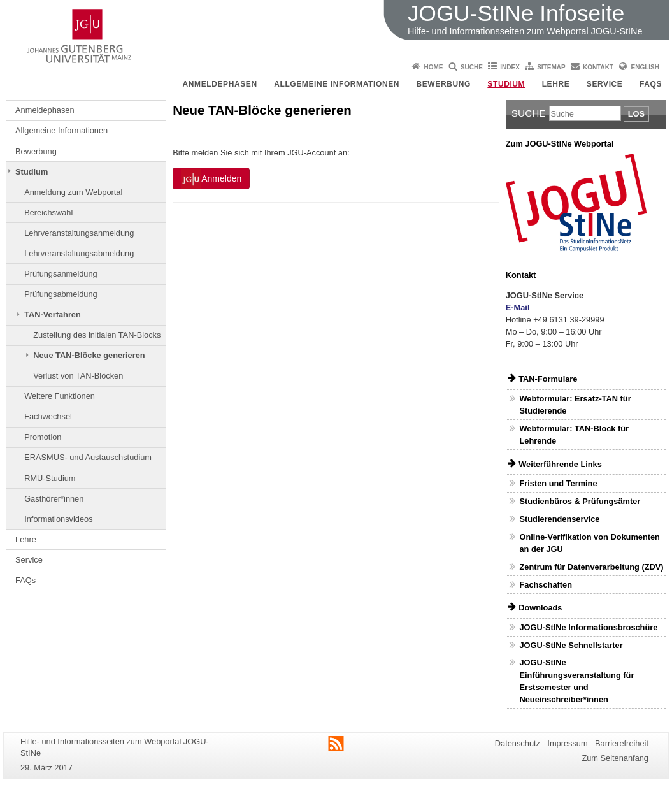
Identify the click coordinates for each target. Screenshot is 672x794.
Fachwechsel (48, 416)
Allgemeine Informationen (337, 84)
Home (434, 67)
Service (605, 84)
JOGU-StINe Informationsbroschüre (588, 627)
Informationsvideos (58, 519)
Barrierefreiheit (622, 743)
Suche (472, 67)
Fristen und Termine (558, 483)
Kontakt (598, 67)
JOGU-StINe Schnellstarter (571, 645)
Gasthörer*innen (54, 499)
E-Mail (518, 307)
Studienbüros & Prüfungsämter (580, 501)
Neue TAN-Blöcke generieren (89, 355)
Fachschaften (546, 585)
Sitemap (551, 67)
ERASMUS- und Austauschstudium (88, 457)
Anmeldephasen (220, 84)
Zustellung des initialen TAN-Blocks (97, 335)
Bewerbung (443, 84)
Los (636, 114)
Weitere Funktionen (60, 396)
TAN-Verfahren (53, 314)
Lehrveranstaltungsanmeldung (79, 233)
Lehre (556, 84)
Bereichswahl (48, 213)
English (645, 67)
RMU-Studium (50, 478)
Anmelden (211, 179)
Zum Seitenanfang (615, 758)
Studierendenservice (559, 519)
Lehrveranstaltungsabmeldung (79, 253)
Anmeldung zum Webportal (73, 192)
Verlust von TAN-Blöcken (78, 376)
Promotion (43, 437)
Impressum (567, 743)
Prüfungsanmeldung (61, 274)
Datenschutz (518, 743)
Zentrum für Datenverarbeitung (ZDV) (591, 567)
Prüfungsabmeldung (61, 294)
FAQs (651, 84)
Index (510, 67)
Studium (506, 84)
